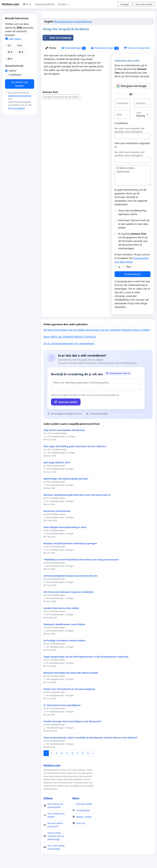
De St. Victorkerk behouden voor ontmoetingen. (69, 344)
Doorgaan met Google (132, 86)
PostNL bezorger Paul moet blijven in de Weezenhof (72, 721)
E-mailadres (121, 123)
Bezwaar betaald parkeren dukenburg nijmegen (70, 543)
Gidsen (48, 798)
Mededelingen (73, 48)
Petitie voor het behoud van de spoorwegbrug (69, 689)
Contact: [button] (62, 4)
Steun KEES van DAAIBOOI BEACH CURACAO (70, 337)
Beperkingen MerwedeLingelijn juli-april (66, 479)
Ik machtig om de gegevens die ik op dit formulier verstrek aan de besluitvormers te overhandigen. (133, 241)
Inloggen (125, 4)
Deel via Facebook (57, 38)
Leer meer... (14, 39)
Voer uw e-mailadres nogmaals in (132, 145)
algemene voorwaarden (20, 96)
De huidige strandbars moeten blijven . (65, 640)
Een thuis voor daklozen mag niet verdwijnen (69, 592)
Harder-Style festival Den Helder (61, 608)
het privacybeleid (16, 108)
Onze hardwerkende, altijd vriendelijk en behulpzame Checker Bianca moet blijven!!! (90, 738)
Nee (129, 267)
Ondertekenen (133, 274)
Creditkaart (15, 75)
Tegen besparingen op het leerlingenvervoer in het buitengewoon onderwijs (86, 657)
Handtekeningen (105, 48)
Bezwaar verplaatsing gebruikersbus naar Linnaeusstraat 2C (77, 495)
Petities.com (10, 4)
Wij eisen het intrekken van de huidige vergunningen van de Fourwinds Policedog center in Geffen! (97, 330)
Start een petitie (144, 4)
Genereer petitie (66, 402)
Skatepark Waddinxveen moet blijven (64, 624)
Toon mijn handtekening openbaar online (132, 212)
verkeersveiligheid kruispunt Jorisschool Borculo (70, 576)
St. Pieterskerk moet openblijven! (62, 705)
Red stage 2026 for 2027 (57, 462)
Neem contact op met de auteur (61, 97)
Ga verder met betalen (20, 84)
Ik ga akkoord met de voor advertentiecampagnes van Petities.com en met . (20, 100)
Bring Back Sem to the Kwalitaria (73, 22)
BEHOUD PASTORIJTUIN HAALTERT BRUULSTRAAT (71, 673)
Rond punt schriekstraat (57, 511)
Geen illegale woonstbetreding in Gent (65, 527)
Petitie (51, 48)
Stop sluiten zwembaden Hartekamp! (64, 430)
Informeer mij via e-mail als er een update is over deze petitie (134, 224)
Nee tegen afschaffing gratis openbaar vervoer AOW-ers (75, 446)
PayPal (13, 71)
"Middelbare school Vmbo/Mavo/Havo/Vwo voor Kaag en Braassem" (81, 560)
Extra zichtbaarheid (137, 48)
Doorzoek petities (45, 4)
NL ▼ (27, 4)
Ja (119, 267)
